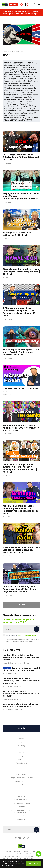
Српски (28, 853)
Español (35, 851)
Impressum (22, 796)
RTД (22, 756)
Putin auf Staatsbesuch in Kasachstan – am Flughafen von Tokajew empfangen (21, 13)
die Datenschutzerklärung (26, 635)
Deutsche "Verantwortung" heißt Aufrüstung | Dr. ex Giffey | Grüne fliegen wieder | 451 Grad (19, 589)
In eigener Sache (21, 816)
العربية (26, 851)
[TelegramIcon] (15, 838)
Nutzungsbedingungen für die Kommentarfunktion (21, 811)
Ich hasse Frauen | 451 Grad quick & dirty (21, 390)
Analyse (22, 742)
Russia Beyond (22, 763)
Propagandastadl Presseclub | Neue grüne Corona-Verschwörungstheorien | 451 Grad (21, 196)
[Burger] (39, 5)
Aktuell (21, 739)
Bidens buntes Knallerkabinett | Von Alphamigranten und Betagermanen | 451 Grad (21, 272)
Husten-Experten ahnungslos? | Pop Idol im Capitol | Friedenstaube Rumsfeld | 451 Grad (21, 352)
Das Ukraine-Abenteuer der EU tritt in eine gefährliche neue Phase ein (21, 669)
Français (19, 853)
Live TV (13, 5)
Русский (17, 851)
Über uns (22, 807)
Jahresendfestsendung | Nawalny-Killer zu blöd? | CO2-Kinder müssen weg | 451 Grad (21, 428)
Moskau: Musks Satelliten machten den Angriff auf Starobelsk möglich (21, 705)
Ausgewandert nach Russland (22, 778)
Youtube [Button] (21, 728)
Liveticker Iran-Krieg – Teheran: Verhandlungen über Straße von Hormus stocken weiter (21, 681)
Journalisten (22, 819)
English (8, 851)
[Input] (21, 629)
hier (19, 863)
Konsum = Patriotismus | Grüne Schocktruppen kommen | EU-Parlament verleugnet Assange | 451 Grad (21, 510)
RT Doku (22, 785)
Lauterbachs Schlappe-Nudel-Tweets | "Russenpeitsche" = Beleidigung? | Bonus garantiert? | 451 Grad (20, 468)
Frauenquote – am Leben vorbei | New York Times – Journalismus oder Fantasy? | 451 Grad (21, 550)
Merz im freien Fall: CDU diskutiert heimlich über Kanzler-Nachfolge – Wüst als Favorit (21, 694)
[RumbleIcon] (24, 838)
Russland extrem (22, 781)
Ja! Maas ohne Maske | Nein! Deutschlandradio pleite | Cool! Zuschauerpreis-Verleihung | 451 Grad (20, 312)
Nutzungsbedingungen (22, 803)
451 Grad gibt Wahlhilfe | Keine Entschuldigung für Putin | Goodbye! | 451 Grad (21, 157)
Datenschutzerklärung (21, 800)
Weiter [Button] (22, 605)
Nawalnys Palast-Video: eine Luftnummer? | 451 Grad (17, 234)
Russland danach (22, 774)
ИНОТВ (22, 752)
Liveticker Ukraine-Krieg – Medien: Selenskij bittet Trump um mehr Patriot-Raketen (21, 657)
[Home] (5, 5)
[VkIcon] (19, 838)
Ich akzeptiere (21, 635)
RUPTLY (22, 759)
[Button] (37, 629)
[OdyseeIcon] (28, 838)
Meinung (21, 746)
